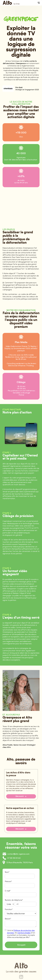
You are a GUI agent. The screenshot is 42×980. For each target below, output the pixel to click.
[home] (11, 3)
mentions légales (24, 933)
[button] (39, 3)
